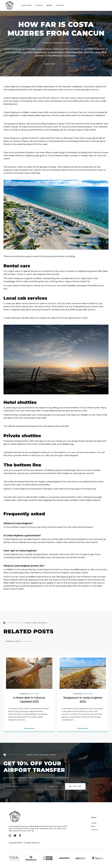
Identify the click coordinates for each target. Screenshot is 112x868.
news (49, 5)
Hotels (39, 5)
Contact (94, 830)
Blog (93, 826)
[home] (12, 5)
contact (60, 5)
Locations (26, 5)
